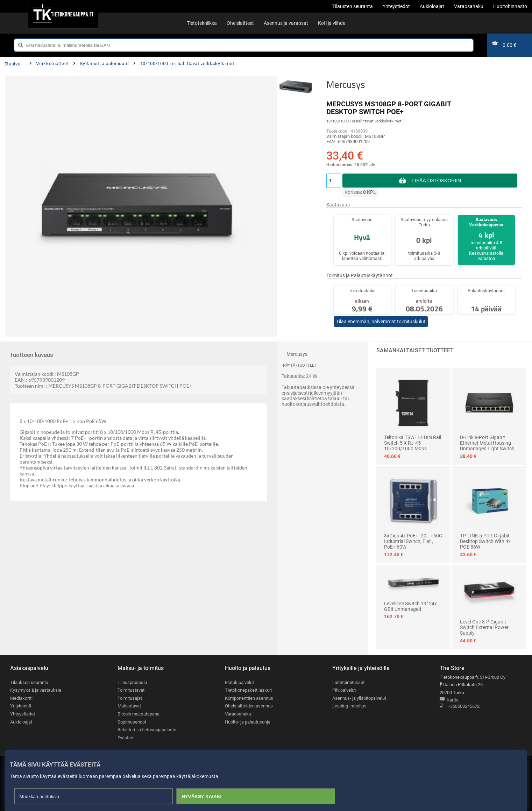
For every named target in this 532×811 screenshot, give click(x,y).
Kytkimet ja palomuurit (101, 64)
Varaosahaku (238, 714)
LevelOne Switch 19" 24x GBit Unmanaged (410, 606)
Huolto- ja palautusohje (248, 722)
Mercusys (346, 84)
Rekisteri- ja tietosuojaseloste (147, 730)
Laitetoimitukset (348, 682)
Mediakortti (21, 698)
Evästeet (126, 738)
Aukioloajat (21, 722)
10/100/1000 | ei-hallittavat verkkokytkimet (184, 64)
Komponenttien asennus (249, 698)
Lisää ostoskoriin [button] (437, 181)
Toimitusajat (130, 698)
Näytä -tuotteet (300, 365)
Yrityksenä (21, 706)
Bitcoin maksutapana (139, 714)
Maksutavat (129, 706)
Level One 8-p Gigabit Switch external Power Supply (484, 627)
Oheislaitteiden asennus (249, 706)
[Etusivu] (63, 14)
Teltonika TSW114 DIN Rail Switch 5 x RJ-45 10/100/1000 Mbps (413, 443)
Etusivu (12, 64)
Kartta (449, 700)
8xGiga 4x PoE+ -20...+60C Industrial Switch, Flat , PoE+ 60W (413, 541)
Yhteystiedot (23, 714)
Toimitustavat (131, 690)
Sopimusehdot (132, 722)
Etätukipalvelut (239, 682)
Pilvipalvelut (344, 690)
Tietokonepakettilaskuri (248, 690)
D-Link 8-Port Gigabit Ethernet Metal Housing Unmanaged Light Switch (487, 443)
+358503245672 (460, 707)
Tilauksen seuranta (29, 682)
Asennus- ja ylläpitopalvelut (359, 698)
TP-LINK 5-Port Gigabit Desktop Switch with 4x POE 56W (485, 541)
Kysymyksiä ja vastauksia (36, 690)
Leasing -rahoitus (349, 706)
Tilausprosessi (132, 682)
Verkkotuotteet (49, 64)
